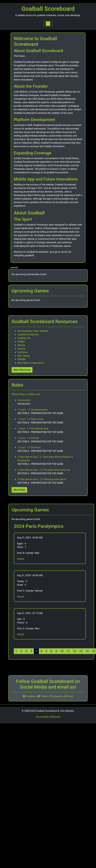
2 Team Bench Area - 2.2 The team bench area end (44, 470)
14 (87, 651)
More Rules (19, 490)
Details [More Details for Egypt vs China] (21, 559)
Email (69, 696)
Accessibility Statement (48, 717)
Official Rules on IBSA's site (26, 394)
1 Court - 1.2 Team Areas (30, 419)
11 (68, 651)
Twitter (43, 696)
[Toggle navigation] (48, 24)
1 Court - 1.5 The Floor (29, 447)
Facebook (30, 696)
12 (75, 651)
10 (62, 651)
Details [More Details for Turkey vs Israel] (21, 597)
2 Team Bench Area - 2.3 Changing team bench (42, 479)
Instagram (56, 696)
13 (81, 651)
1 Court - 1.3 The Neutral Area (33, 429)
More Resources (22, 370)
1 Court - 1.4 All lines (28, 438)
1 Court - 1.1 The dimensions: (33, 410)
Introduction (24, 400)
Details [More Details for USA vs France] (21, 634)
